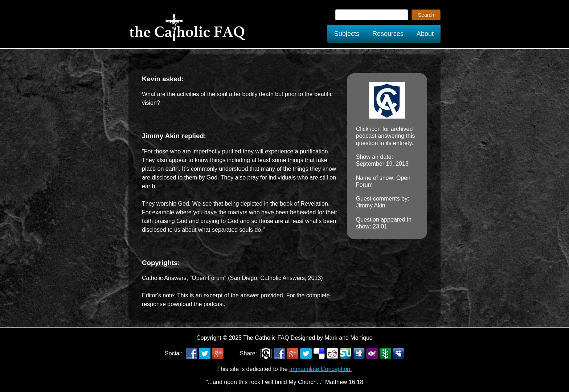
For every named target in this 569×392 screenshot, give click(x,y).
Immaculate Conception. (321, 369)
